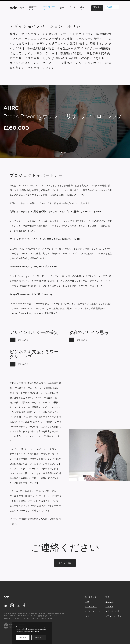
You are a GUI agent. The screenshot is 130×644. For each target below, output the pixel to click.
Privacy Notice (34, 631)
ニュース (109, 607)
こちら (42, 519)
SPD (87, 602)
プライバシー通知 (113, 616)
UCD (87, 616)
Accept (23, 638)
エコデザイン (91, 607)
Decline (39, 638)
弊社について (91, 597)
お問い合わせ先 (65, 563)
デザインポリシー (93, 611)
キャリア (109, 602)
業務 (107, 597)
